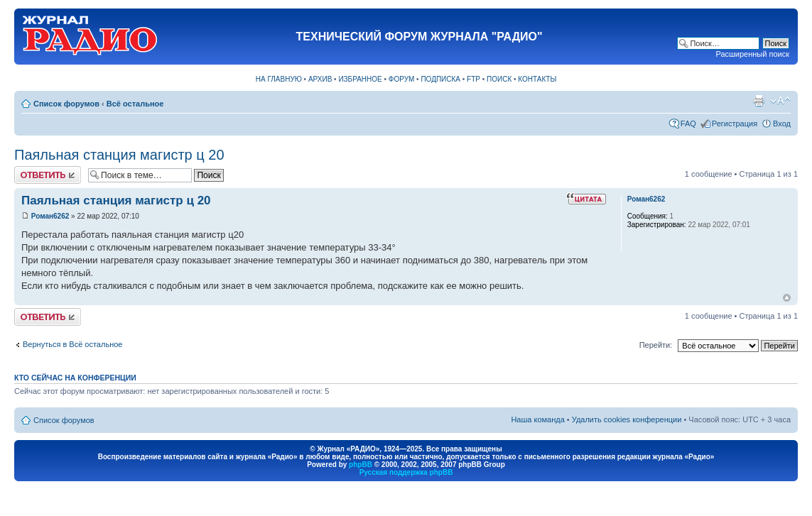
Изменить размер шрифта (780, 101)
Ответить (48, 175)
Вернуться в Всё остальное (72, 344)
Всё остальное (135, 104)
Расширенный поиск (752, 54)
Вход (782, 123)
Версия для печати (759, 101)
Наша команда (537, 419)
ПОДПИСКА (440, 79)
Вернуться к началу (787, 298)
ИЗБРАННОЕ (360, 79)
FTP (473, 79)
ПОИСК (499, 79)
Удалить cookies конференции (627, 419)
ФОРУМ (402, 79)
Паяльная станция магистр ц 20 (119, 155)
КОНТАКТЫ (537, 79)
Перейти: (656, 345)
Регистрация (735, 123)
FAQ (688, 123)
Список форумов (66, 104)
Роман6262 (50, 216)
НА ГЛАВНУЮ (279, 79)
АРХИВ (320, 79)
